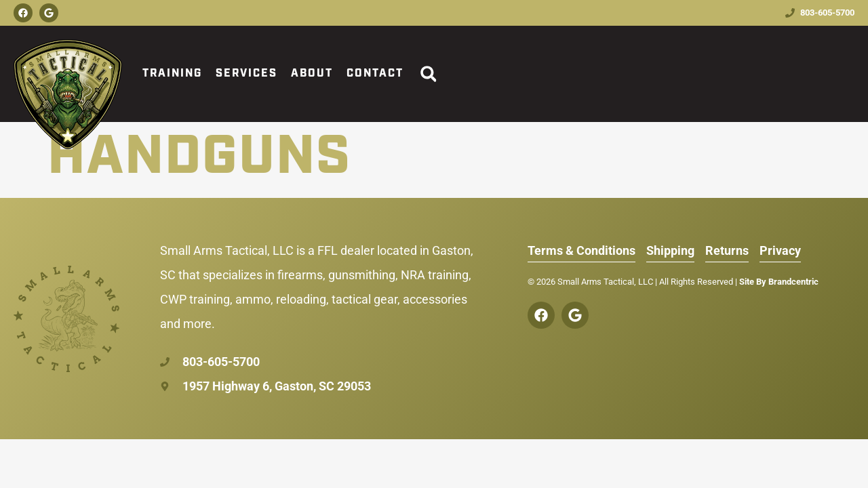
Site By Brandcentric (779, 282)
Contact (375, 74)
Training (172, 74)
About (312, 74)
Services (246, 74)
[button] (428, 74)
